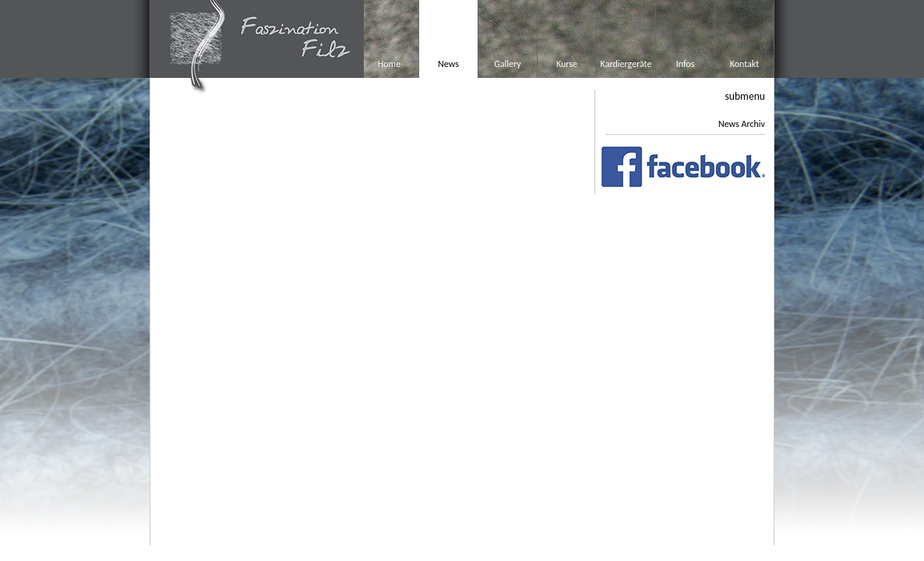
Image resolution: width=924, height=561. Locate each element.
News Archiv (742, 124)
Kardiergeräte (626, 64)
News (448, 64)
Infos (686, 64)
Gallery (507, 64)
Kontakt (745, 64)
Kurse (567, 64)
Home (389, 64)
